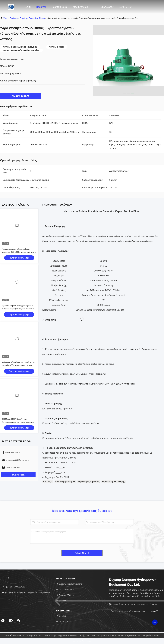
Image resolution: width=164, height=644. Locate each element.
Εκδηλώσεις (107, 7)
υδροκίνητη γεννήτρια (65, 482)
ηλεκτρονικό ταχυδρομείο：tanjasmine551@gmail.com (26, 592)
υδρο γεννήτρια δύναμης (114, 482)
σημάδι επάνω (155, 611)
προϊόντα (14, 18)
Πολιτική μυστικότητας (15, 635)
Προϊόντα (41, 7)
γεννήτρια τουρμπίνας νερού (32, 18)
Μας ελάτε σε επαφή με (80, 8)
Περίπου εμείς (59, 7)
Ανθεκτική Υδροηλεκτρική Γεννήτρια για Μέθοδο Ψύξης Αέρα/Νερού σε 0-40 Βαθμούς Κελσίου (19, 365)
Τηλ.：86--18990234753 (14, 587)
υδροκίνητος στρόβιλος (89, 482)
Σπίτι (28, 7)
